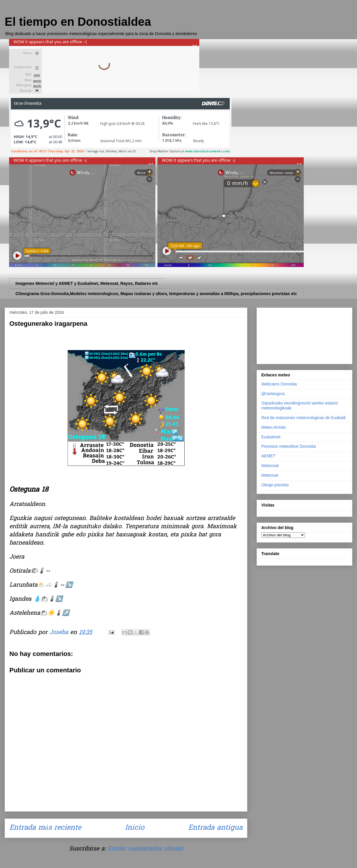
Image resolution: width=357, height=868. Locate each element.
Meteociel (270, 466)
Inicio (135, 828)
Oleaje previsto (275, 485)
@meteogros (273, 394)
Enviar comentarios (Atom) (145, 849)
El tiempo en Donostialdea (78, 22)
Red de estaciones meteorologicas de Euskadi (303, 418)
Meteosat (270, 475)
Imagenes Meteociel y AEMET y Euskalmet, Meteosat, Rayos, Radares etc (87, 283)
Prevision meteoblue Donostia (289, 446)
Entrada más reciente (45, 828)
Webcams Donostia (279, 384)
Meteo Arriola (273, 427)
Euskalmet (271, 437)
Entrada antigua (215, 828)
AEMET (268, 456)
